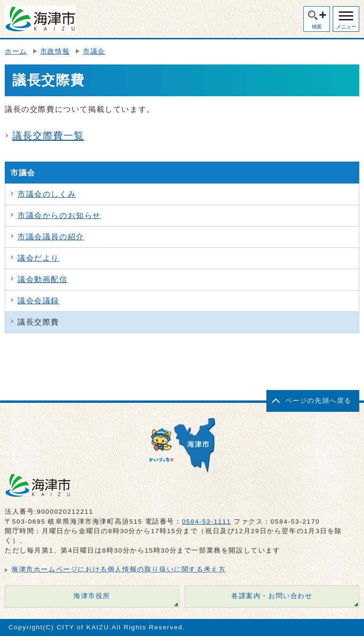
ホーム (16, 51)
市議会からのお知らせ (59, 215)
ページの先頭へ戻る (318, 401)
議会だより (38, 258)
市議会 (94, 51)
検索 (317, 27)
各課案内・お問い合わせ (272, 596)
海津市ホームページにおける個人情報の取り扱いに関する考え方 (118, 569)
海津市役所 (92, 596)
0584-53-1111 (207, 522)
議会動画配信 (43, 279)
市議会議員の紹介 (51, 237)
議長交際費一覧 (48, 136)
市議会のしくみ (47, 194)
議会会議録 (38, 301)
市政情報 (55, 51)
